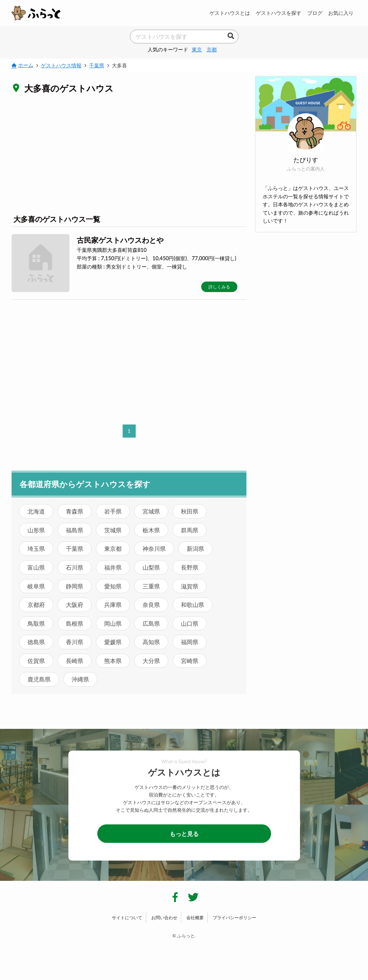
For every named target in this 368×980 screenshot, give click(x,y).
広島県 (151, 623)
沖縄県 (80, 679)
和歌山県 (193, 605)
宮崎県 (190, 661)
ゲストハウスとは (230, 13)
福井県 (113, 567)
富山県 (36, 567)
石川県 (75, 567)
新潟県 (195, 548)
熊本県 (113, 661)
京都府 (36, 605)
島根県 (75, 623)
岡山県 (113, 623)
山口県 (190, 623)
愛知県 (113, 586)
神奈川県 (154, 548)
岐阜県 (36, 586)
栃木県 (151, 530)
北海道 (36, 511)
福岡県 (190, 642)
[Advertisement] (129, 153)
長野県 (190, 567)
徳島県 (36, 642)
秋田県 (190, 511)
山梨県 (151, 567)
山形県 (36, 530)
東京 (197, 49)
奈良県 (151, 605)
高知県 (151, 642)
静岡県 (75, 586)
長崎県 (75, 661)
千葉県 (75, 548)
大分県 (151, 661)
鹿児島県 (39, 679)
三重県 (151, 586)
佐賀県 (36, 661)
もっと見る (184, 834)
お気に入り (341, 13)
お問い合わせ (164, 918)
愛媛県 (113, 642)
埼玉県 (36, 548)
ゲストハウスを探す (279, 13)
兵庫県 (113, 605)
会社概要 (195, 918)
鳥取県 (36, 623)
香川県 (75, 642)
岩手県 (113, 511)
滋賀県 (190, 586)
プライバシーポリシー (234, 918)
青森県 (75, 511)
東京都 (113, 548)
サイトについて (127, 918)
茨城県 (113, 530)
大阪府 (75, 605)
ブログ (315, 13)
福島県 (75, 530)
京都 (212, 49)
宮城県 (151, 511)
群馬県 (190, 530)
